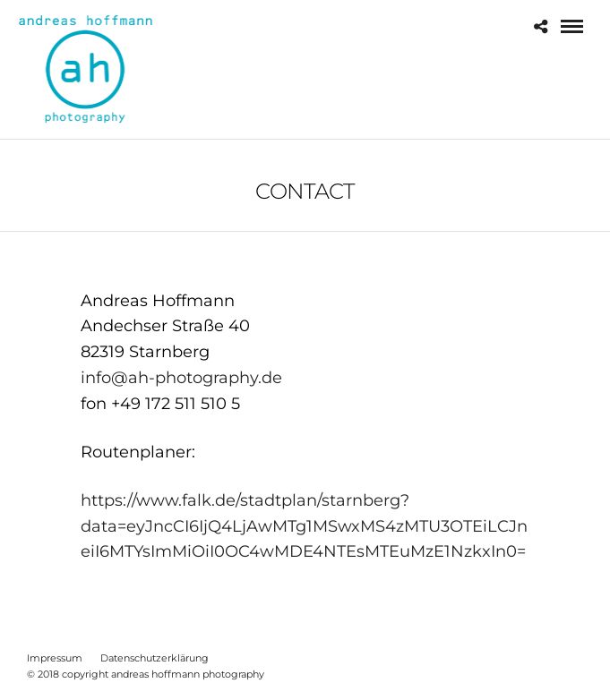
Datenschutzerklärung (155, 658)
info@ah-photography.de (181, 378)
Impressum (55, 658)
